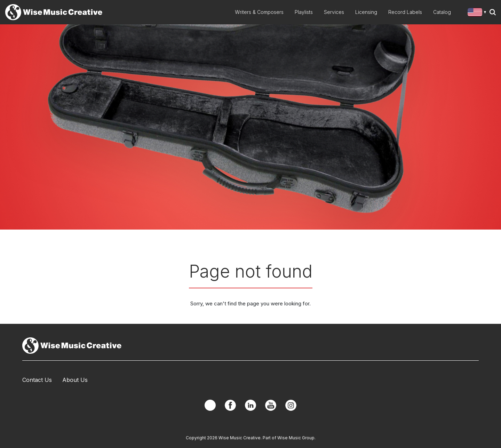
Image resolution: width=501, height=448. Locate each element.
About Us (75, 380)
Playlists (304, 12)
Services (334, 12)
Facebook (230, 405)
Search (493, 12)
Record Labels (405, 12)
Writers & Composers (259, 12)
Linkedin (250, 405)
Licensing (366, 12)
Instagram (291, 405)
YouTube (271, 405)
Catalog (442, 12)
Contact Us (37, 380)
